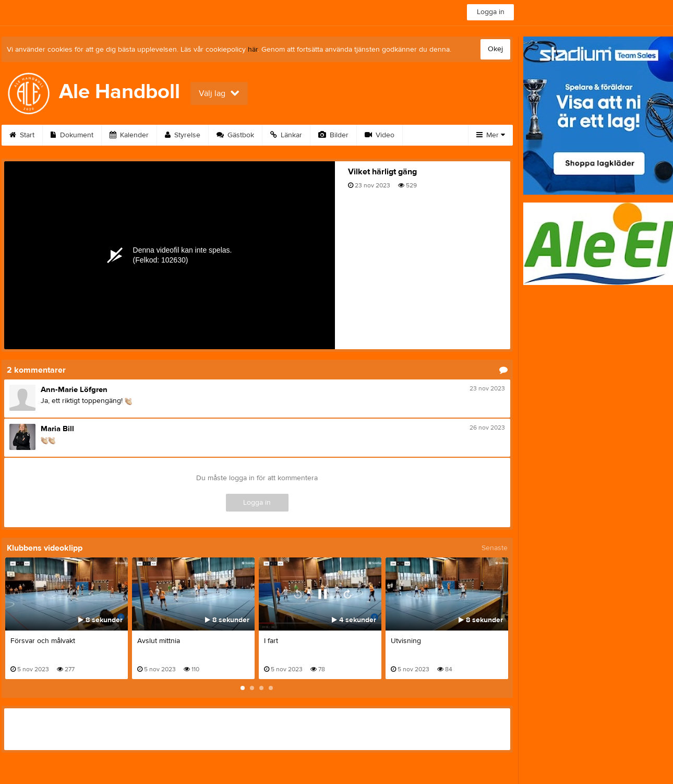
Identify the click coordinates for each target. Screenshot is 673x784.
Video (380, 135)
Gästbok (235, 135)
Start (22, 135)
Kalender (129, 135)
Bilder (333, 135)
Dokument (72, 135)
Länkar (286, 135)
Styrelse (183, 135)
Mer (491, 135)
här (253, 50)
